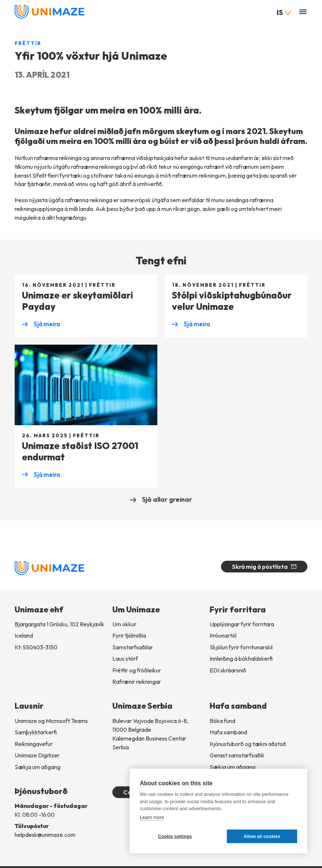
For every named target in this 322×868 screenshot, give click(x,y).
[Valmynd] (303, 12)
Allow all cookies (262, 837)
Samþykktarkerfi (36, 732)
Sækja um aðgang (38, 767)
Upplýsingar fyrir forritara (242, 624)
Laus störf (125, 659)
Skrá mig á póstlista (264, 567)
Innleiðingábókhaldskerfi (241, 659)
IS (284, 12)
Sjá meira (41, 324)
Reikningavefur (34, 744)
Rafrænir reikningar (137, 682)
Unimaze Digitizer (37, 755)
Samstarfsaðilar (133, 647)
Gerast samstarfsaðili (237, 755)
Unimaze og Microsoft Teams (51, 721)
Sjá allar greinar (161, 499)
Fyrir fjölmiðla (129, 636)
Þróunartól (223, 636)
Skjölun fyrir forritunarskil (241, 647)
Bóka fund (222, 721)
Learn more (152, 817)
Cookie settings (175, 837)
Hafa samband (228, 732)
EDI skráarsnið (228, 670)
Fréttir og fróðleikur (137, 670)
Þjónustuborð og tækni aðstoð (248, 744)
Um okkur (124, 624)
